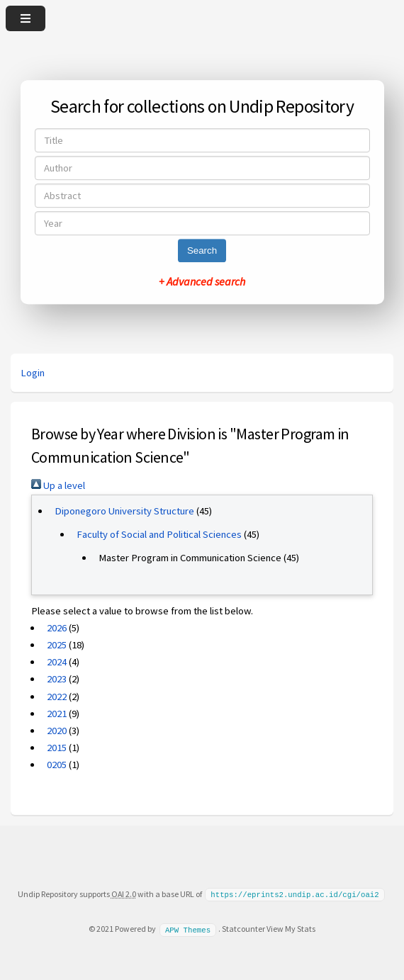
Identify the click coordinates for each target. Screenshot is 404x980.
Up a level (58, 485)
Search (202, 250)
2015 (57, 748)
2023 (57, 679)
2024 (57, 662)
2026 (57, 628)
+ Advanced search (202, 281)
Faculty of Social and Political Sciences (159, 534)
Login (33, 373)
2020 (57, 731)
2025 (57, 645)
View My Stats (291, 928)
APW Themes (188, 928)
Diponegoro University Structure (124, 511)
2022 (57, 697)
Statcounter (243, 928)
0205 (57, 765)
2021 (57, 714)
